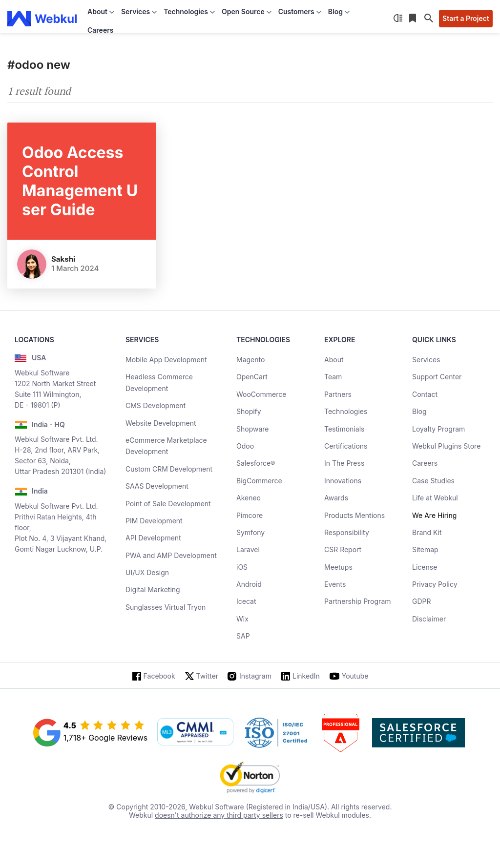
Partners (338, 394)
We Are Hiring (434, 515)
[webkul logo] (42, 19)
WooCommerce (261, 394)
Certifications (346, 446)
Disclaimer (429, 619)
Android (249, 584)
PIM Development (154, 521)
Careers (100, 30)
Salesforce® (256, 463)
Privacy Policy (435, 584)
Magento (250, 360)
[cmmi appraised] (195, 733)
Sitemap (425, 549)
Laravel (248, 549)
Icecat (246, 601)
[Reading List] (414, 19)
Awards (336, 498)
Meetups (338, 567)
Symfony (250, 532)
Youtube (355, 676)
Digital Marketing (153, 589)
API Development (153, 538)
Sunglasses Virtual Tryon (166, 607)
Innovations (343, 481)
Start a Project (466, 18)
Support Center (437, 377)
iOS (242, 567)
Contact (425, 394)
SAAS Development (157, 486)
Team (333, 377)
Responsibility (347, 532)
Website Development (161, 423)
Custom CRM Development (169, 469)
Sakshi (63, 259)
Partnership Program (358, 601)
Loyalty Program (438, 429)
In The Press (344, 463)
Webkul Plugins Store (446, 446)
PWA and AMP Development (171, 555)
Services (426, 360)
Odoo (245, 446)
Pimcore (250, 515)
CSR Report (343, 549)
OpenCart (252, 377)
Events (335, 584)
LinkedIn (306, 676)
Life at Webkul (435, 498)
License (425, 567)
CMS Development (156, 405)
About (334, 360)
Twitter (207, 676)
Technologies (346, 411)
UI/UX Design (147, 572)
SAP (243, 636)
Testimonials (344, 429)
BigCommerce (259, 481)
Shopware (253, 429)
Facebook (159, 676)
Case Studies (433, 481)
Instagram (255, 676)
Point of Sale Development (168, 504)
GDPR (422, 601)
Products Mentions (354, 515)
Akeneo (249, 498)
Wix (242, 619)
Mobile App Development (166, 360)
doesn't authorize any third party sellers (219, 815)
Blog (419, 411)
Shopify (249, 411)
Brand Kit (427, 532)
